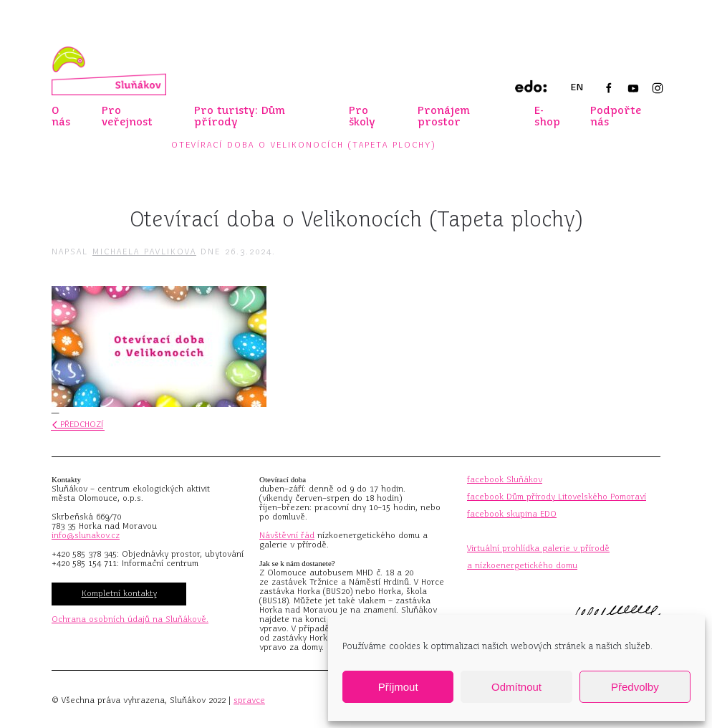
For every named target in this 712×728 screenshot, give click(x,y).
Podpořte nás (616, 116)
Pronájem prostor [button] (444, 116)
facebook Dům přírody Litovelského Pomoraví (557, 497)
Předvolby (635, 687)
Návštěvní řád (287, 535)
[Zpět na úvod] (109, 71)
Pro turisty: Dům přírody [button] (240, 116)
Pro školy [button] (362, 116)
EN (577, 87)
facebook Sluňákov (505, 479)
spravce (249, 700)
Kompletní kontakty (119, 593)
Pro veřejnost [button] (127, 116)
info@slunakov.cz (86, 535)
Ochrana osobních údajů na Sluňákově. (130, 619)
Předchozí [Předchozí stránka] (78, 424)
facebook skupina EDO (512, 514)
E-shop (547, 116)
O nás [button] (61, 116)
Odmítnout (516, 687)
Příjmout (398, 687)
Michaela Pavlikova (144, 252)
